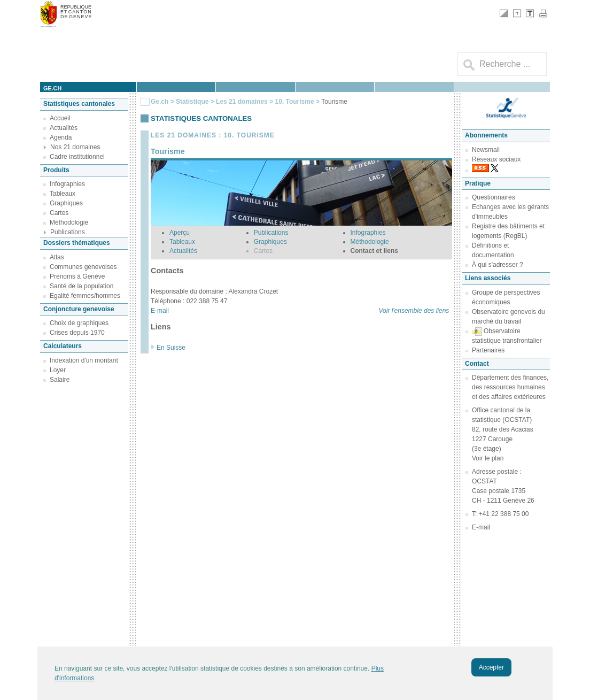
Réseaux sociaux (496, 159)
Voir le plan (488, 458)
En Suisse (171, 348)
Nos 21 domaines (75, 147)
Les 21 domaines (242, 102)
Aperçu (180, 233)
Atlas (57, 257)
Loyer (58, 370)
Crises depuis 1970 (77, 333)
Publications (68, 232)
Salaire (60, 380)
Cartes (59, 213)
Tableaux (63, 194)
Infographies (67, 184)
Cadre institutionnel (77, 157)
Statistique (192, 102)
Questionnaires (494, 197)
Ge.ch (160, 102)
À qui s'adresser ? (498, 265)
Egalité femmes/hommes (85, 296)
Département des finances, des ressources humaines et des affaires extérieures (510, 387)
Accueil (60, 118)
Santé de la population (81, 286)
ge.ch (52, 88)
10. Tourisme (294, 102)
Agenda (61, 137)
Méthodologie (69, 222)
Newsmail (486, 150)
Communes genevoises (83, 267)
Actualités (64, 128)
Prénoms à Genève (77, 276)
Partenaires (488, 350)
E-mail (160, 311)
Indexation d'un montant (84, 360)
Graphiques (66, 203)
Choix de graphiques (79, 323)
